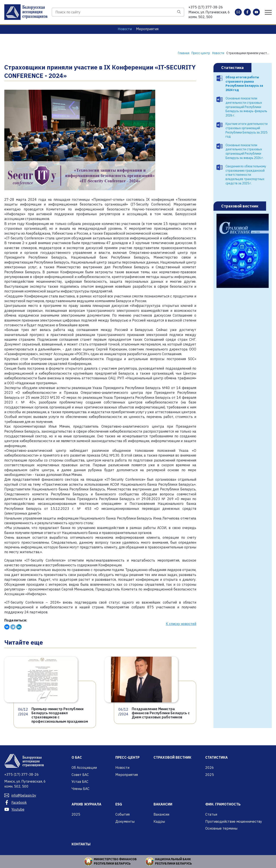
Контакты (81, 844)
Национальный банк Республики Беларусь (173, 861)
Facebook (16, 802)
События (122, 814)
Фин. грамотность (223, 804)
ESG (119, 804)
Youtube (14, 809)
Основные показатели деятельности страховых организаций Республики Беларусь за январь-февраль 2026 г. (246, 107)
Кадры (159, 821)
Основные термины (221, 828)
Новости (125, 29)
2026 (210, 768)
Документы (125, 821)
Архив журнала (86, 804)
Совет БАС (80, 775)
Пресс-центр (127, 757)
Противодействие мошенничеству (234, 821)
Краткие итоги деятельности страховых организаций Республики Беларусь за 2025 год (247, 130)
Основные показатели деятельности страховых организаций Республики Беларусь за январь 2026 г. (245, 151)
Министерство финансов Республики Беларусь (115, 861)
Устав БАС (80, 782)
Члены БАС (81, 789)
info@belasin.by (20, 795)
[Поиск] (179, 12)
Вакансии (163, 804)
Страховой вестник (240, 206)
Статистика (232, 68)
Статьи (211, 814)
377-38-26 (206, 7)
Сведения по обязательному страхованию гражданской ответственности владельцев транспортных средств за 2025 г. (246, 175)
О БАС (77, 757)
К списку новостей (181, 624)
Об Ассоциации (84, 768)
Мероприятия (147, 29)
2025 (210, 775)
